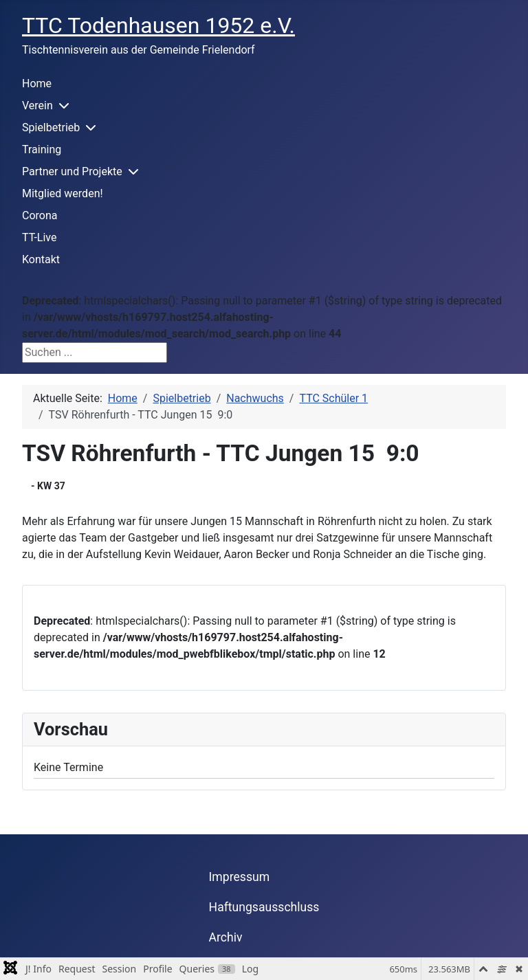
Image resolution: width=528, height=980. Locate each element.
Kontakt (41, 259)
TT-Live (39, 237)
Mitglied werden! (63, 193)
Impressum (240, 877)
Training (42, 149)
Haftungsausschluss (264, 907)
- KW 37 (48, 486)
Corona (40, 215)
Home (37, 83)
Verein (37, 105)
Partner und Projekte (72, 171)
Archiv (226, 937)
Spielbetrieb (51, 127)
